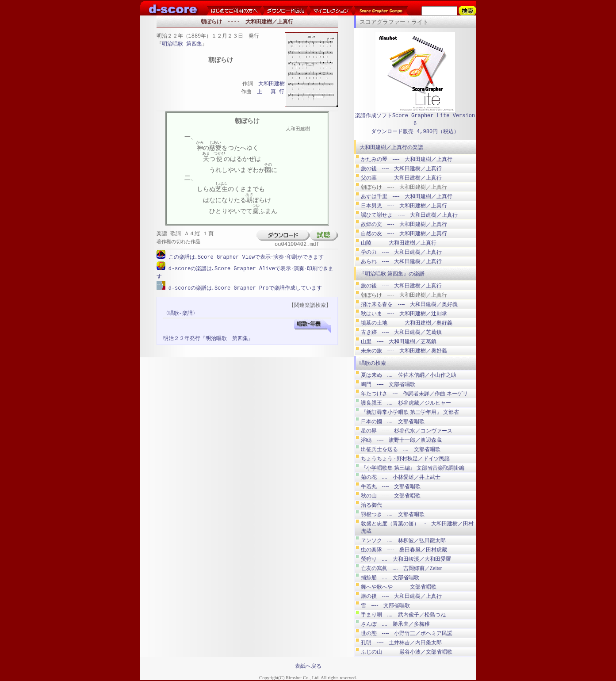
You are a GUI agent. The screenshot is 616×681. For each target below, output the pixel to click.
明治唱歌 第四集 (182, 44)
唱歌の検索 (373, 363)
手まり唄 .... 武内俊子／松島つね (403, 615)
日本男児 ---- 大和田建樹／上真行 (404, 206)
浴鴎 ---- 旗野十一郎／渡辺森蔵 (402, 440)
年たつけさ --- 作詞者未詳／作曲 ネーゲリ (415, 394)
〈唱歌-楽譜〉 (181, 312)
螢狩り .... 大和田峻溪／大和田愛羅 (406, 559)
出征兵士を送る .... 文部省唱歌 (401, 449)
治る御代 (371, 505)
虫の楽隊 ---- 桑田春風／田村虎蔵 (404, 550)
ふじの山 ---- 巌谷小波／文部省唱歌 (407, 652)
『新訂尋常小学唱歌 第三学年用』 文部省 (410, 412)
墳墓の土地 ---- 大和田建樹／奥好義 (407, 323)
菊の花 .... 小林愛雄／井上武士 (401, 477)
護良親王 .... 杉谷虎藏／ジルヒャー (406, 403)
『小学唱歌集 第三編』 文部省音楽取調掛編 (413, 468)
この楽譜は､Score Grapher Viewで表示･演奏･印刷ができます (245, 257)
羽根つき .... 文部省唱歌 (393, 514)
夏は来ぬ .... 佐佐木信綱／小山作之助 (409, 375)
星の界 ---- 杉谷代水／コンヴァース (407, 431)
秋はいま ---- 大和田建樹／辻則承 (404, 314)
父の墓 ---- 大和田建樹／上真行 (402, 178)
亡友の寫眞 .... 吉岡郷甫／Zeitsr (402, 568)
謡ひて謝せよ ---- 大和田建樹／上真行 (409, 215)
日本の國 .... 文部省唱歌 (393, 421)
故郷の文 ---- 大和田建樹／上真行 (404, 224)
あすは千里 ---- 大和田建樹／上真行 (407, 196)
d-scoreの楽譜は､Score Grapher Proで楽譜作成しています (244, 287)
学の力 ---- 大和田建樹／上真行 (402, 252)
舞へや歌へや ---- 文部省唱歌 (399, 587)
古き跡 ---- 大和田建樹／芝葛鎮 (402, 332)
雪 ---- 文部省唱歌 (386, 605)
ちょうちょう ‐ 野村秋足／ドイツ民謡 (406, 459)
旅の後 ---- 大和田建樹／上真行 (402, 168)
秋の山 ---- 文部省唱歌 (391, 496)
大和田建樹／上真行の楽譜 (391, 147)
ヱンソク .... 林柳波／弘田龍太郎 (403, 540)
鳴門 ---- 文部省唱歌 (388, 384)
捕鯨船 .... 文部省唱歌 (390, 578)
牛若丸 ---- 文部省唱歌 (391, 486)
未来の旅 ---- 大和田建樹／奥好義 (404, 351)
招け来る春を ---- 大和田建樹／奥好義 (409, 304)
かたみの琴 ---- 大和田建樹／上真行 (407, 159)
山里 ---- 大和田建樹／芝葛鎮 (399, 341)
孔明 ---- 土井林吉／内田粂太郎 (402, 643)
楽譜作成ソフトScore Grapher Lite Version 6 (415, 120)
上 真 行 (271, 92)
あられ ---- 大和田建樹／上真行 (402, 261)
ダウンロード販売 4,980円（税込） (415, 132)
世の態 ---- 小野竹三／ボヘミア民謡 (407, 633)
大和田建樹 (272, 84)
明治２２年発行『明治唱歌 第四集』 (208, 338)
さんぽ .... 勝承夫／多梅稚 (395, 624)
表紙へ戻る (308, 666)
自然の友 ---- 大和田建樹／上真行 (404, 233)
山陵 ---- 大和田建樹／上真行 (399, 243)
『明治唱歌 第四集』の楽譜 (392, 274)
